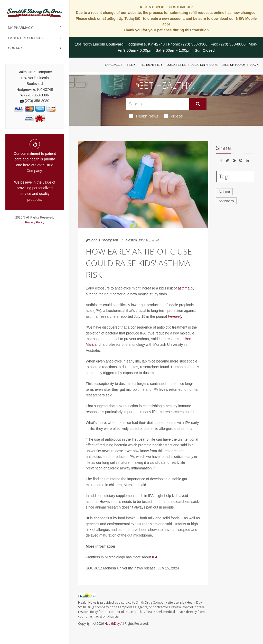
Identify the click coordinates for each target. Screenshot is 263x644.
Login (254, 65)
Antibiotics (226, 201)
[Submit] (198, 104)
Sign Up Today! (234, 65)
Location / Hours (204, 65)
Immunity (175, 316)
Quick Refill (176, 65)
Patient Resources (26, 38)
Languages (114, 65)
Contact (16, 48)
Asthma (224, 192)
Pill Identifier (151, 65)
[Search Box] (157, 104)
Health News (144, 116)
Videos (173, 116)
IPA (155, 557)
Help (131, 65)
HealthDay (112, 624)
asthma (184, 288)
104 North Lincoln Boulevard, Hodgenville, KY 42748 (120, 44)
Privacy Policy (35, 222)
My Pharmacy (20, 28)
